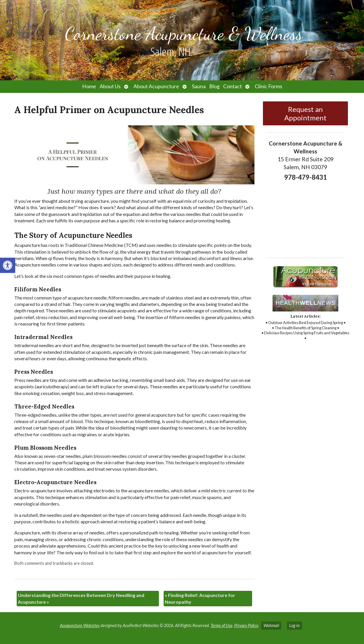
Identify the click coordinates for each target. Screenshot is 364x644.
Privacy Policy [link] (246, 625)
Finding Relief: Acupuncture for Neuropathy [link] (200, 598)
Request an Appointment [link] (305, 113)
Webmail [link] (271, 625)
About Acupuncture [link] (156, 86)
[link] (8, 265)
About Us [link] (110, 86)
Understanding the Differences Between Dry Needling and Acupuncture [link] (81, 598)
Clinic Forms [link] (268, 86)
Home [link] (89, 86)
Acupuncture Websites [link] (80, 625)
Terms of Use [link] (222, 625)
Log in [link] (294, 625)
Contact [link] (233, 86)
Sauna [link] (199, 86)
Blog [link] (214, 86)
